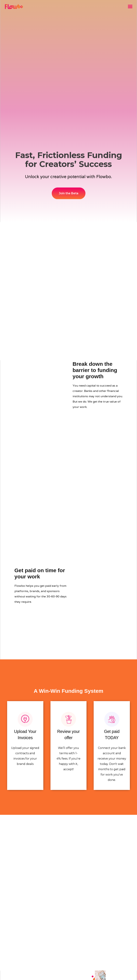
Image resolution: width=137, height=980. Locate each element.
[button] (130, 7)
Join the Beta (69, 193)
